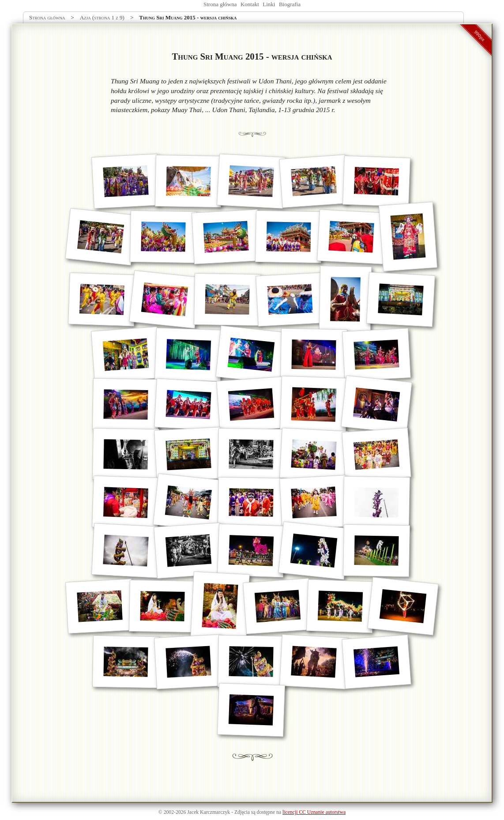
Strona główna (220, 4)
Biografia (290, 4)
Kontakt (250, 4)
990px (480, 36)
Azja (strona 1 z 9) (102, 17)
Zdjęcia (242, 812)
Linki (269, 4)
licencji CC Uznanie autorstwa (314, 812)
